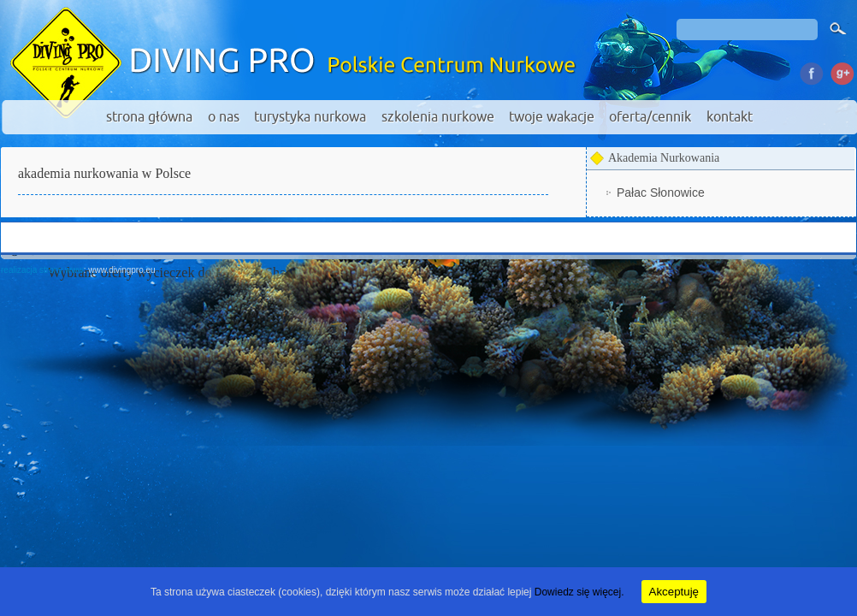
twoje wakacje (552, 117)
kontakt (730, 117)
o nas (224, 117)
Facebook (811, 71)
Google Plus (841, 71)
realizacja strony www (42, 270)
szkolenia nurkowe (438, 117)
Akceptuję (674, 592)
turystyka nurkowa (310, 117)
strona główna (149, 117)
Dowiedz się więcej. (579, 592)
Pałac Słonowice (661, 192)
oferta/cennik (650, 117)
